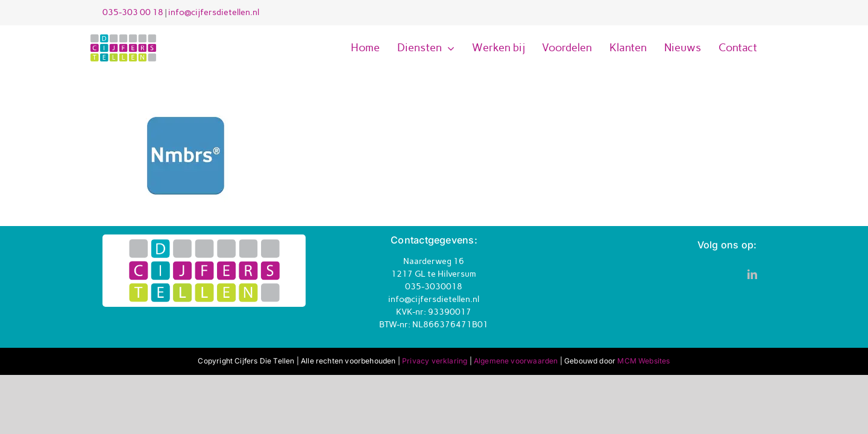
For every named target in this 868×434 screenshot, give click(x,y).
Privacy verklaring (435, 361)
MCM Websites (643, 361)
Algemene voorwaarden (516, 361)
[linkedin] (752, 274)
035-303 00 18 (133, 12)
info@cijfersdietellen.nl (214, 12)
